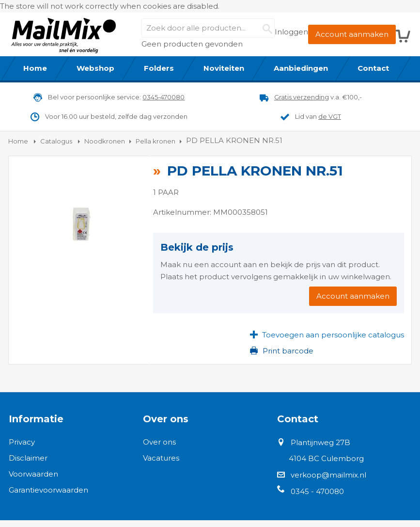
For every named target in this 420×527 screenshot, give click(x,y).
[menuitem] (35, 68)
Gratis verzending (302, 97)
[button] (327, 335)
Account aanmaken (352, 34)
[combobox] (208, 28)
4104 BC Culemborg (326, 458)
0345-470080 (163, 97)
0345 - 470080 (317, 491)
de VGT (330, 116)
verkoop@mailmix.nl (328, 475)
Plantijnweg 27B (320, 442)
